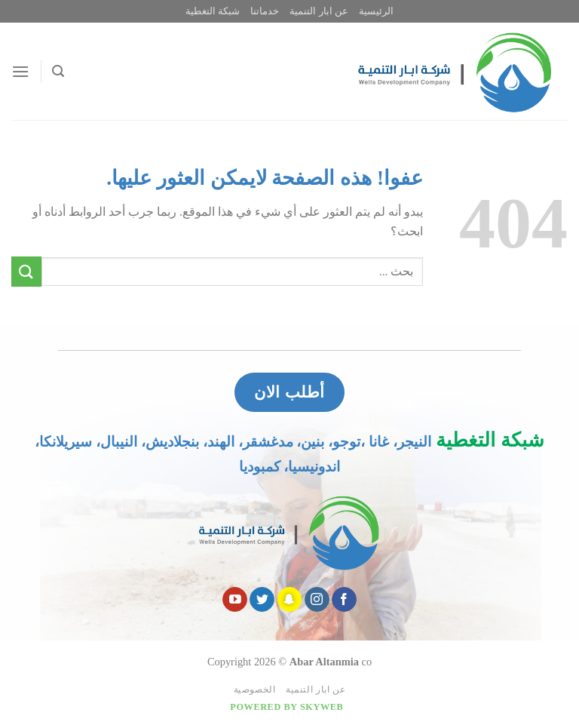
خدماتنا (265, 11)
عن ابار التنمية (319, 11)
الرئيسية (376, 11)
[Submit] (26, 271)
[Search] (58, 71)
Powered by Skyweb (286, 707)
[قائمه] (20, 71)
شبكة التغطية (213, 11)
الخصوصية (255, 690)
